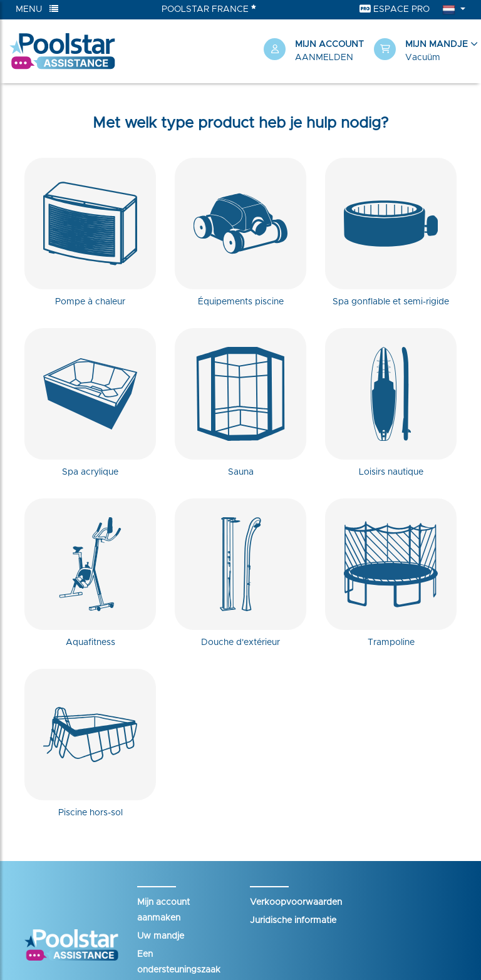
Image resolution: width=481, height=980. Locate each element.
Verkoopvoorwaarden (296, 902)
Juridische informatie (293, 921)
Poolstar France (209, 9)
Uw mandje (161, 936)
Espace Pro (395, 9)
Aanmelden (324, 58)
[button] (423, 51)
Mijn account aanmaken (163, 910)
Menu (37, 9)
